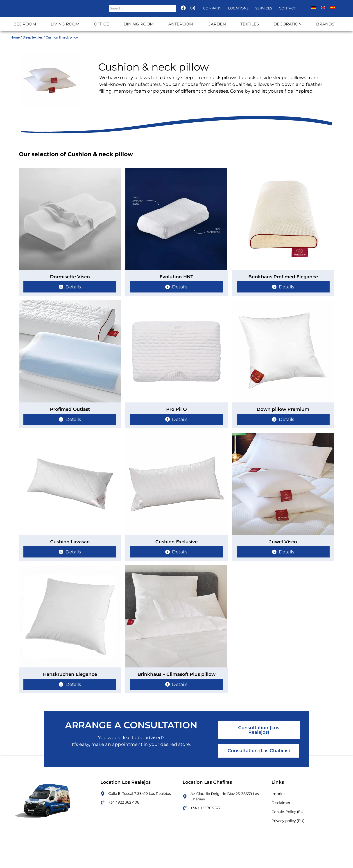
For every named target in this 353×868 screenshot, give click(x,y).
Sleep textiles (33, 37)
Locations (238, 8)
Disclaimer (281, 803)
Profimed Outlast (70, 409)
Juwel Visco (283, 542)
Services (264, 8)
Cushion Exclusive (176, 542)
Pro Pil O (176, 409)
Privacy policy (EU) (288, 821)
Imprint (278, 794)
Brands (325, 24)
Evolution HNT (176, 277)
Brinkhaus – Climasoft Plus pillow (176, 674)
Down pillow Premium (283, 409)
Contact (287, 8)
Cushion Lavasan (70, 542)
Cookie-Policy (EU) (288, 812)
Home (15, 37)
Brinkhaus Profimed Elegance (283, 277)
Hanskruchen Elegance (70, 674)
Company (212, 8)
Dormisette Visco (70, 277)
